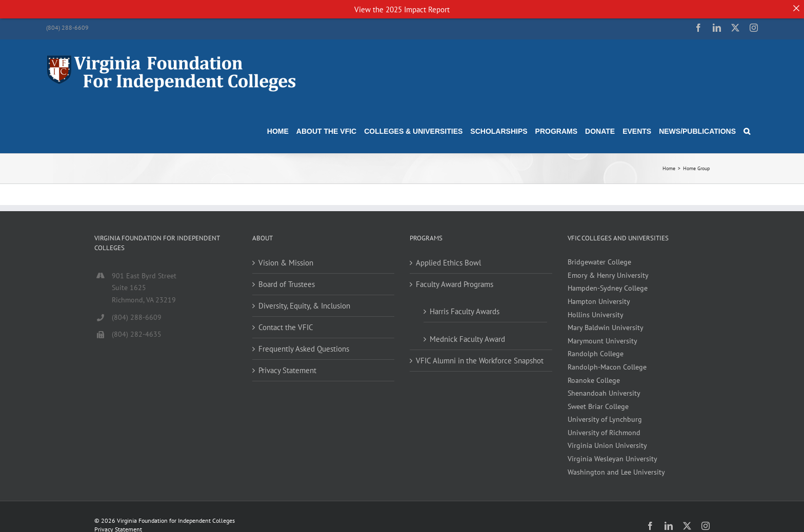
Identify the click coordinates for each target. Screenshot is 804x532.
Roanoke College (594, 374)
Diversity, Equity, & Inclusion (304, 299)
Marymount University (602, 334)
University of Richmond (604, 426)
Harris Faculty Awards (465, 305)
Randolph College (596, 347)
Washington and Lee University (616, 465)
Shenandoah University (604, 386)
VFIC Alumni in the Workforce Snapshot (480, 354)
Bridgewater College (599, 255)
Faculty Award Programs (455, 278)
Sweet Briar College (598, 400)
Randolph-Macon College (607, 360)
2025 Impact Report (418, 9)
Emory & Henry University (608, 269)
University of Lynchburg (605, 413)
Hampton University (599, 295)
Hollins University (596, 308)
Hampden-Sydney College (608, 281)
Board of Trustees (287, 278)
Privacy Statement (287, 364)
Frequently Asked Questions (304, 342)
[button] (747, 125)
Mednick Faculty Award (467, 332)
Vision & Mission (286, 256)
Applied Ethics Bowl (448, 256)
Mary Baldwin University (606, 321)
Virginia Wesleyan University (612, 452)
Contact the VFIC (286, 321)
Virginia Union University (607, 439)
